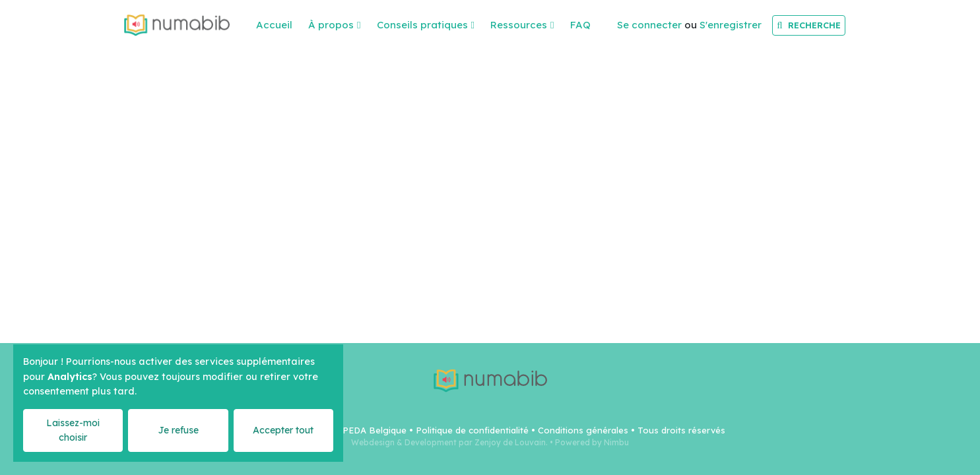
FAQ (580, 25)
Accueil (274, 25)
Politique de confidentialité (472, 430)
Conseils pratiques (422, 25)
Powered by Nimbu (592, 442)
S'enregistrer (731, 25)
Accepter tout (283, 430)
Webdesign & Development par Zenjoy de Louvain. (449, 442)
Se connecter (649, 25)
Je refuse (178, 430)
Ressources (519, 25)
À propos (331, 25)
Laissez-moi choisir (73, 430)
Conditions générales (583, 430)
